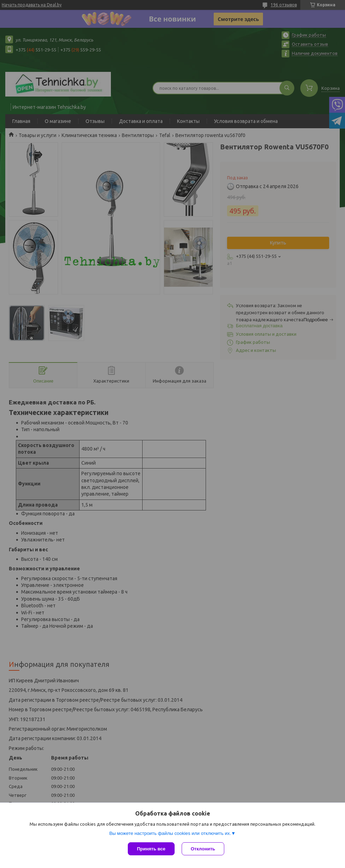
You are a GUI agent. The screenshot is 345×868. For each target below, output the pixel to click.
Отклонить (203, 849)
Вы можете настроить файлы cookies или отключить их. (170, 833)
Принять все (151, 849)
